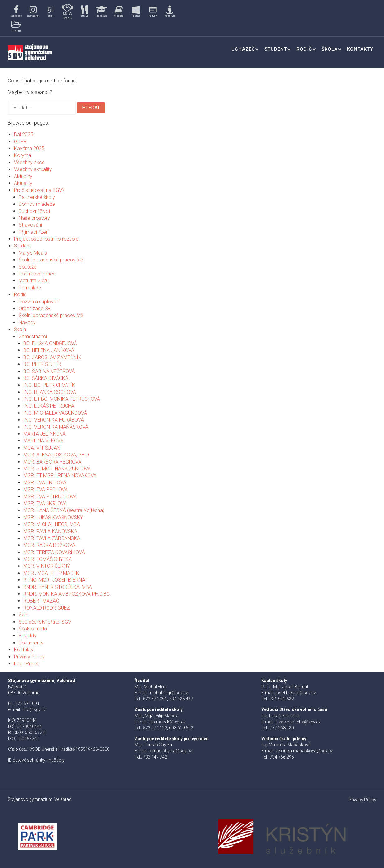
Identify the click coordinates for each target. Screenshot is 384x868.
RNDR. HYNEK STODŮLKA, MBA (58, 587)
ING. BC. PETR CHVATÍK (49, 385)
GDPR (20, 142)
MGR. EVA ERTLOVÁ (45, 483)
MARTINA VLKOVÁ (43, 441)
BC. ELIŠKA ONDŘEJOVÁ (50, 343)
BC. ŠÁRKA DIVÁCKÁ (46, 378)
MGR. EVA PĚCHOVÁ (46, 489)
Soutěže (28, 267)
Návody (27, 323)
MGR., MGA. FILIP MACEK (51, 573)
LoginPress (26, 664)
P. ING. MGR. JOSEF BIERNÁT (55, 580)
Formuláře (30, 288)
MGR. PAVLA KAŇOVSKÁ (50, 531)
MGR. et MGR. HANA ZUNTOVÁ (57, 469)
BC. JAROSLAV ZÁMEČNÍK (52, 357)
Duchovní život (34, 211)
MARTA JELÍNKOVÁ (44, 434)
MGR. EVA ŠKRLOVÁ (45, 503)
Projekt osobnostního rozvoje (46, 239)
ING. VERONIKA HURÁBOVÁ (54, 420)
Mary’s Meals (33, 253)
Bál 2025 (24, 134)
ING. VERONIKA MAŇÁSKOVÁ (56, 427)
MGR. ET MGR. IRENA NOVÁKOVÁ (60, 476)
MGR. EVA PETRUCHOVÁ (50, 497)
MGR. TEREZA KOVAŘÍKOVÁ (54, 552)
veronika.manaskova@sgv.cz (304, 751)
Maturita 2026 (34, 281)
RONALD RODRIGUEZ (47, 608)
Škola (330, 49)
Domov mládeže (37, 204)
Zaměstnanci (33, 337)
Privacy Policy (29, 657)
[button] (16, 12)
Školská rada (33, 629)
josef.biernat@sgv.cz (296, 693)
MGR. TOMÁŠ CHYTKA (48, 559)
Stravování (30, 225)
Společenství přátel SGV (45, 622)
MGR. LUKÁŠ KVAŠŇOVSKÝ (53, 517)
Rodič (304, 49)
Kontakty (360, 49)
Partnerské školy (37, 197)
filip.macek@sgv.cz (167, 722)
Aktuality (23, 176)
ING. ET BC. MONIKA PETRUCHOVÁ (62, 399)
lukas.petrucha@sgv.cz (298, 722)
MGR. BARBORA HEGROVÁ (52, 462)
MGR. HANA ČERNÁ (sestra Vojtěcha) (64, 510)
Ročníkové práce (37, 274)
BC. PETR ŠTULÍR (42, 364)
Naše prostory (34, 218)
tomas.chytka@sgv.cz (170, 751)
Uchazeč (243, 49)
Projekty (28, 636)
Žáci (23, 615)
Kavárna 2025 (29, 148)
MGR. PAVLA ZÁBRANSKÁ (52, 538)
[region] (96, 18)
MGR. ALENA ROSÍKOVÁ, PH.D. (57, 455)
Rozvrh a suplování (39, 302)
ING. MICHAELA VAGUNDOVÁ (55, 413)
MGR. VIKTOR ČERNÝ (47, 566)
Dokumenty (31, 643)
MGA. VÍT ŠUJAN (42, 448)
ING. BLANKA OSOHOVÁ (50, 392)
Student (276, 49)
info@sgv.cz (34, 709)
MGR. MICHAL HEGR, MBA (52, 524)
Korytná (23, 155)
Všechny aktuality (33, 169)
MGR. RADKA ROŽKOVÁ (49, 545)
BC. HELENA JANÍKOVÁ (49, 350)
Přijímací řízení (34, 232)
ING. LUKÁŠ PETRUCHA (49, 406)
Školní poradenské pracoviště (51, 260)
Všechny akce (29, 162)
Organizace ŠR (35, 309)
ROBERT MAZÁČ (41, 601)
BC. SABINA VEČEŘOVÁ (49, 371)
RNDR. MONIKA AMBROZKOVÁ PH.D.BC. (67, 594)
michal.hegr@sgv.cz (168, 693)
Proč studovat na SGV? (39, 190)
